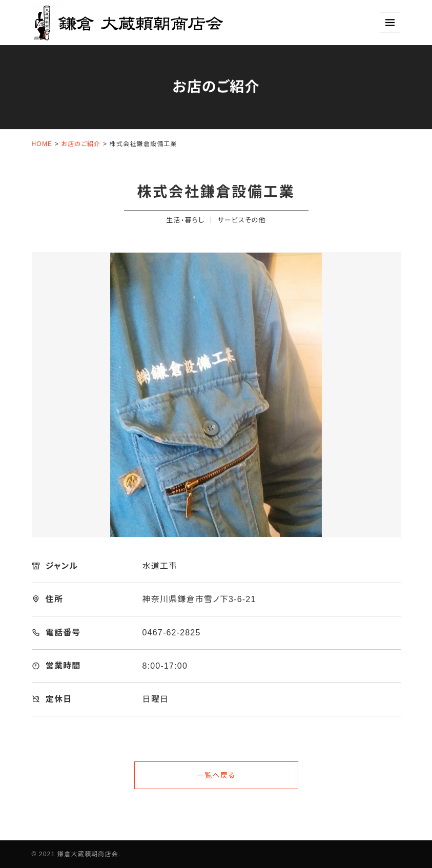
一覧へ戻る (216, 775)
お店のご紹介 (81, 144)
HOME (42, 144)
